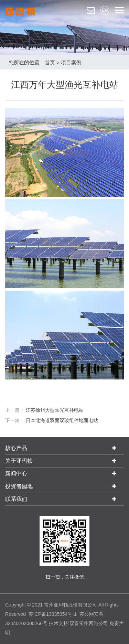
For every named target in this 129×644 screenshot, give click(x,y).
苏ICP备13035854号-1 (53, 614)
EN (105, 10)
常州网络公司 (94, 623)
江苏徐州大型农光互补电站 (55, 410)
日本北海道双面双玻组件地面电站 (62, 420)
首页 (50, 62)
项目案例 (71, 62)
